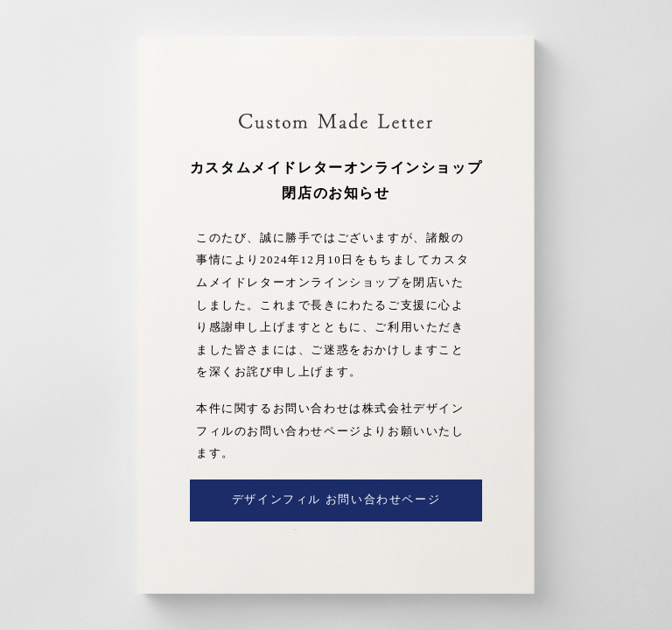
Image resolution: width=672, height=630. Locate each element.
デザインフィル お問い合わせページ (336, 500)
